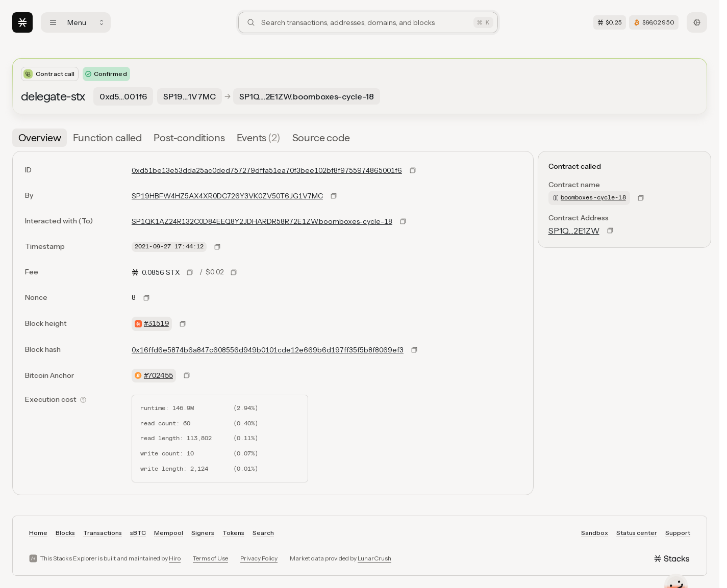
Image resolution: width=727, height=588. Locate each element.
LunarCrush (374, 558)
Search (263, 533)
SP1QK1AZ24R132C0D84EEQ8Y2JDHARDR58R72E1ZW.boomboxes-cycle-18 (262, 221)
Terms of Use (210, 558)
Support (678, 533)
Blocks (65, 533)
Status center (637, 533)
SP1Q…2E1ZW (574, 231)
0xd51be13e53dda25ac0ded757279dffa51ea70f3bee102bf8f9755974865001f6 (267, 170)
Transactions (103, 533)
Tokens (233, 533)
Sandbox (595, 533)
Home (38, 533)
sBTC (138, 533)
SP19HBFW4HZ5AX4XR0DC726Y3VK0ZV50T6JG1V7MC (227, 196)
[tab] (40, 138)
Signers (203, 533)
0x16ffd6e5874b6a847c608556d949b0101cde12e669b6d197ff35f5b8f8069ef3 (268, 350)
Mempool (169, 533)
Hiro (175, 558)
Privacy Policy (259, 558)
